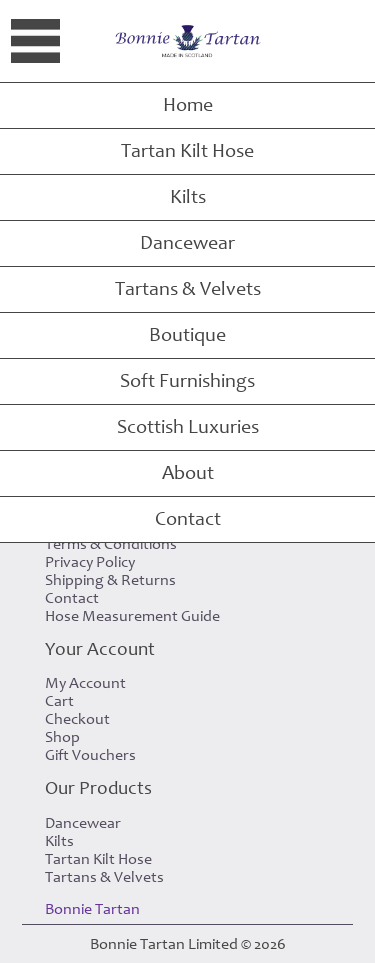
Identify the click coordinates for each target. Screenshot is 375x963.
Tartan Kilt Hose (187, 151)
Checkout (77, 719)
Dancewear (187, 243)
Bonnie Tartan (92, 909)
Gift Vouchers (90, 755)
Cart (59, 701)
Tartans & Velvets (188, 289)
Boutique (187, 335)
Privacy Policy (90, 562)
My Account (85, 683)
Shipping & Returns (110, 580)
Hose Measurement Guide (132, 616)
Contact (188, 519)
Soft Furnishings (187, 381)
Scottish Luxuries (188, 427)
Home (188, 105)
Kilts (188, 197)
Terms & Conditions (111, 544)
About (188, 473)
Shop (62, 737)
